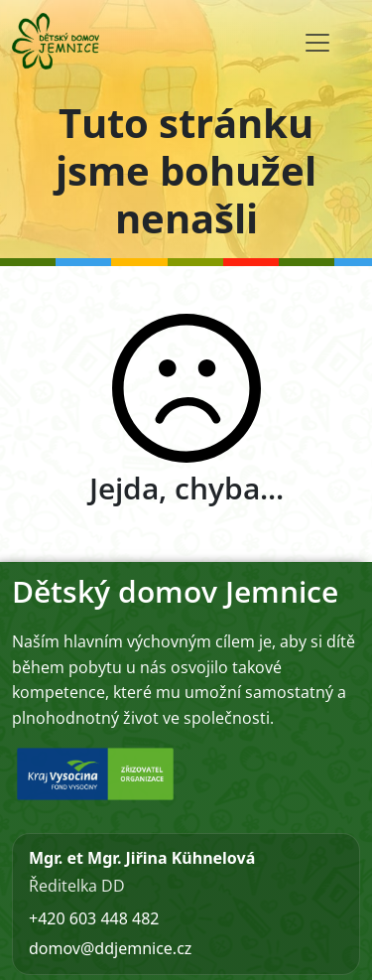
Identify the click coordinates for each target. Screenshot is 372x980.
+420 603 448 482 (94, 918)
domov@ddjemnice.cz (110, 948)
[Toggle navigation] (317, 43)
